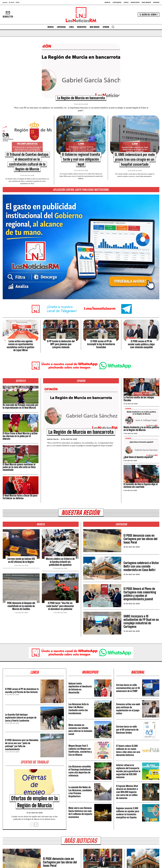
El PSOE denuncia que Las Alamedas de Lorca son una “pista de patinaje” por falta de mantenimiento (21, 745)
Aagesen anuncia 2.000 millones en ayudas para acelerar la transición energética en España (128, 813)
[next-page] (36, 825)
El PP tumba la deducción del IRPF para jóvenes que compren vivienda (61, 344)
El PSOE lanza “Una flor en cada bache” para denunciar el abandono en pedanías (60, 606)
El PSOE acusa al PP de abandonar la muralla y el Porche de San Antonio (21, 691)
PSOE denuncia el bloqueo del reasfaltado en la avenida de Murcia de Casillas (21, 606)
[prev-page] (32, 825)
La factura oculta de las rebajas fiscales (139, 399)
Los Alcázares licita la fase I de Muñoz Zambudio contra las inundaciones (79, 709)
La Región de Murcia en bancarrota (81, 98)
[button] (113, 27)
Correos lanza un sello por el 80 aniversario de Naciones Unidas (128, 730)
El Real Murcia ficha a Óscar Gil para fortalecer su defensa (20, 497)
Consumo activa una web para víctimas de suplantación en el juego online (128, 709)
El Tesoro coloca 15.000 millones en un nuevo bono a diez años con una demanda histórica (127, 751)
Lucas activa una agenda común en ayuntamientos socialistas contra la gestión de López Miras (20, 346)
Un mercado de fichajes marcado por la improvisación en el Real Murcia (20, 406)
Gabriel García (53, 446)
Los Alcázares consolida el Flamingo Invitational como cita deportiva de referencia (80, 771)
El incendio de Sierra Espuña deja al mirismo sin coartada (141, 485)
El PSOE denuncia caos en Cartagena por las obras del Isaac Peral (140, 539)
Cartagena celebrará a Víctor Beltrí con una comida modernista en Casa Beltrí (141, 567)
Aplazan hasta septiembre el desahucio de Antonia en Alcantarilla (80, 688)
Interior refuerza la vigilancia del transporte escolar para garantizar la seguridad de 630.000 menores (128, 771)
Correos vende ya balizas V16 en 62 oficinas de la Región (21, 560)
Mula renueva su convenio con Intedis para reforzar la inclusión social (79, 730)
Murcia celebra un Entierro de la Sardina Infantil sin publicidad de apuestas (60, 562)
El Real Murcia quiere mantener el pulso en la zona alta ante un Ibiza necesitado (19, 467)
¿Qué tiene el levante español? (138, 457)
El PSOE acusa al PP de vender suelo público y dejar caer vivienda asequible (141, 344)
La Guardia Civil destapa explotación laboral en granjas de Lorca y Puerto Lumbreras (21, 718)
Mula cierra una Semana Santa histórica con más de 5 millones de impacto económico (80, 813)
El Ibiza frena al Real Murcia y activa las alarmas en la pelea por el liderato (20, 436)
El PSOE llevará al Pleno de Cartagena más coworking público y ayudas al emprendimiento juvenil (140, 594)
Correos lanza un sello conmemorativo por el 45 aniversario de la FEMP (127, 688)
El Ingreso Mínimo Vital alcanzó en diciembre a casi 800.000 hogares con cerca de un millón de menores (127, 792)
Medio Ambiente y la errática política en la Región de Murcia (141, 429)
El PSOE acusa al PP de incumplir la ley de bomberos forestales (101, 344)
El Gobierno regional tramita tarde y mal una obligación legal (81, 159)
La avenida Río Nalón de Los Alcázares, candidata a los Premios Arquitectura (80, 792)
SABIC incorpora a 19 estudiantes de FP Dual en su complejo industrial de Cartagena (141, 621)
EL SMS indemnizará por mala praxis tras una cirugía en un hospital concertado (135, 159)
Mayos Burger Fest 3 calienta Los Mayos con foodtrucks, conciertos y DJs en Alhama (80, 750)
